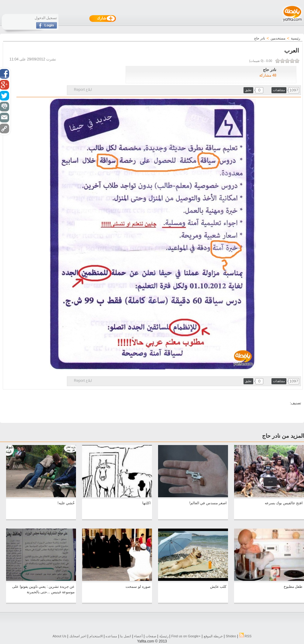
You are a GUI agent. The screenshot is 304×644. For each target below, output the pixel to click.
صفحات (151, 636)
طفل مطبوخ (293, 587)
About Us (59, 636)
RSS (245, 636)
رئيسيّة (164, 636)
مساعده (111, 636)
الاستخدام (96, 636)
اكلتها (146, 503)
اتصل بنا (126, 636)
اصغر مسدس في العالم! (208, 503)
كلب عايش (218, 587)
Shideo (231, 636)
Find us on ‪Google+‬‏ (186, 636)
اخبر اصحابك (78, 636)
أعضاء (138, 636)
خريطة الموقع (213, 636)
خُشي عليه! (66, 503)
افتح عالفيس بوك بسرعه (284, 503)
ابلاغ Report (83, 90)
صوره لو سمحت (138, 587)
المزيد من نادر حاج (283, 436)
